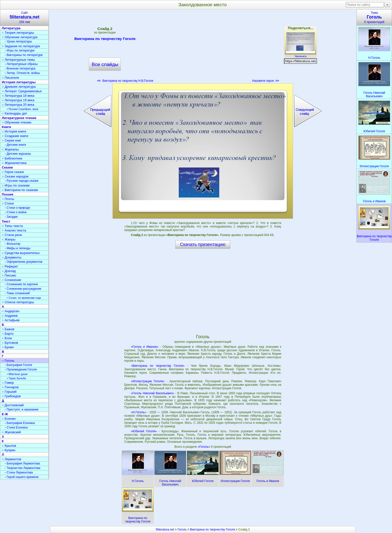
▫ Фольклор (12, 244)
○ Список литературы (18, 302)
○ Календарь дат (14, 113)
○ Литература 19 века (18, 100)
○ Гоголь (8, 361)
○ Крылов (9, 446)
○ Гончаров (10, 387)
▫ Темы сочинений (17, 293)
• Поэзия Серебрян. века (22, 109)
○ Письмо (9, 275)
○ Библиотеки (12, 158)
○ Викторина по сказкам (20, 190)
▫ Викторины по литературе (24, 55)
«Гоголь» (204, 447)
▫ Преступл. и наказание (22, 409)
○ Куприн (8, 450)
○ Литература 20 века (18, 105)
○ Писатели (10, 78)
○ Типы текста (12, 226)
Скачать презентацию (203, 244)
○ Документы (11, 257)
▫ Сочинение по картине (21, 284)
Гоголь (182, 529)
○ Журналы (10, 149)
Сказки (7, 167)
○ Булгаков (10, 343)
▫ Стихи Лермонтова (19, 472)
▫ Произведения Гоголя (21, 369)
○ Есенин (9, 419)
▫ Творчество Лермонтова (22, 468)
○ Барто (8, 334)
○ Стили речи (12, 235)
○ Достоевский (13, 405)
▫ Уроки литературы (18, 41)
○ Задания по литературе (21, 46)
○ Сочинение (11, 280)
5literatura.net (165, 529)
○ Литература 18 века (18, 96)
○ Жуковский (11, 432)
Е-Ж (5, 414)
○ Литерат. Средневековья (22, 91)
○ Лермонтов (11, 459)
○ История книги (14, 131)
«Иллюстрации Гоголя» (148, 381)
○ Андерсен (10, 311)
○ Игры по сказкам (16, 185)
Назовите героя (266, 81)
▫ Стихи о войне (16, 212)
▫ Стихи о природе (17, 208)
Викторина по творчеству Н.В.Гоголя (125, 81)
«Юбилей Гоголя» (144, 431)
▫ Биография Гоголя (18, 365)
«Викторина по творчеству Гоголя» (158, 366)
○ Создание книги (15, 136)
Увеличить (300, 55)
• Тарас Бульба (16, 378)
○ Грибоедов (11, 396)
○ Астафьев (11, 320)
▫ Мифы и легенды (18, 248)
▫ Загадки (11, 217)
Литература (11, 28)
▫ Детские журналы (18, 154)
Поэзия (7, 194)
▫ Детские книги (15, 145)
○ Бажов (8, 329)
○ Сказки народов (15, 176)
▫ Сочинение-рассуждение (23, 289)
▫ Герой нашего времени (22, 477)
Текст (6, 221)
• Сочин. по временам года (24, 298)
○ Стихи (8, 203)
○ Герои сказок (13, 172)
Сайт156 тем (24, 17)
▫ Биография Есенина (20, 423)
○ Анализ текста (14, 230)
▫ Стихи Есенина (16, 427)
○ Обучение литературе (20, 37)
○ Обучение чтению (17, 122)
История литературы (19, 82)
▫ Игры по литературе (20, 50)
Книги (6, 127)
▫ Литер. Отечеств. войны (22, 73)
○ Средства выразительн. (21, 253)
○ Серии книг (11, 140)
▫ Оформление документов (23, 262)
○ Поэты (8, 199)
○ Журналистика (14, 163)
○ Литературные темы (18, 60)
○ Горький (9, 392)
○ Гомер (8, 383)
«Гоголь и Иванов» (145, 347)
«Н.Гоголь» (139, 412)
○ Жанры (9, 239)
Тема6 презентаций (374, 17)
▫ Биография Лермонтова (22, 463)
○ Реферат (10, 266)
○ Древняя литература (19, 87)
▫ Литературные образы (21, 64)
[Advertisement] (203, 47)
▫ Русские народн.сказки (21, 181)
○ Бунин (8, 347)
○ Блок (7, 338)
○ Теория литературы (18, 33)
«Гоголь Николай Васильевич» (153, 393)
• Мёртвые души (17, 374)
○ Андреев (10, 316)
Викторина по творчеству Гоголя (105, 39)
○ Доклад (9, 271)
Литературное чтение (19, 118)
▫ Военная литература (20, 68)
